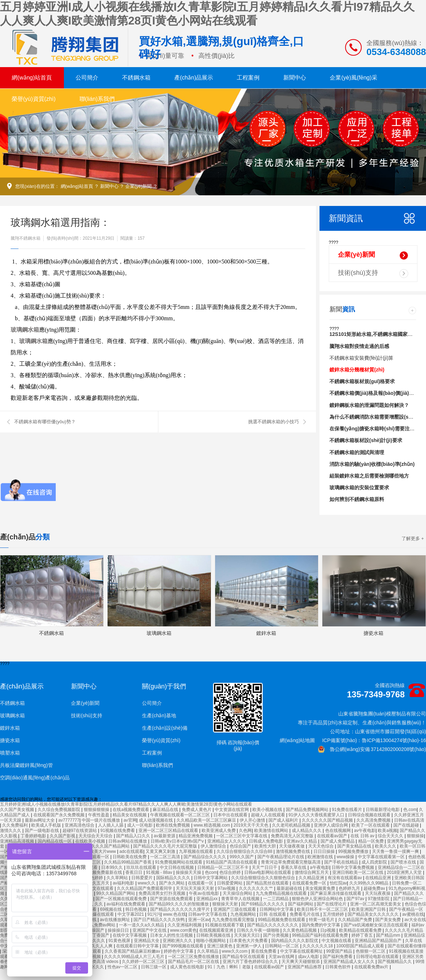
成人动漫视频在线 (156, 820)
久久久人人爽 (100, 946)
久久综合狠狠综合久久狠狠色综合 (264, 878)
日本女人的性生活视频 (172, 935)
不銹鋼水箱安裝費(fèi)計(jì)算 (361, 358)
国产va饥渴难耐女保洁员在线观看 (376, 925)
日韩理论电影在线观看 (378, 957)
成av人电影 (309, 957)
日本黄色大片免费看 (249, 941)
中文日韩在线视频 (177, 867)
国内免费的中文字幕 (321, 925)
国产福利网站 (301, 904)
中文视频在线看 (337, 941)
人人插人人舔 (111, 825)
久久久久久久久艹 (256, 888)
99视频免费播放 (354, 851)
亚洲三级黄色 (220, 946)
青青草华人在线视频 (241, 899)
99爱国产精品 (340, 951)
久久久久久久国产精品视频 (328, 820)
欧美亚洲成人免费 (219, 831)
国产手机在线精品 (342, 862)
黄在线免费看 (264, 951)
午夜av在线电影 (204, 893)
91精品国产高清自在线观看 (232, 862)
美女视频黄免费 (321, 888)
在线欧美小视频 (91, 841)
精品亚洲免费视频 (196, 836)
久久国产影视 (63, 836)
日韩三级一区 (154, 967)
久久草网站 (118, 878)
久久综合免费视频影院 (59, 810)
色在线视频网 (338, 831)
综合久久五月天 (95, 883)
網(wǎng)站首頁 (32, 78)
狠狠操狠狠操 (97, 810)
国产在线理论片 (332, 904)
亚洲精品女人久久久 (227, 841)
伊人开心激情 (253, 820)
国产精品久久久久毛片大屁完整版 (166, 846)
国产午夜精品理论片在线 (281, 857)
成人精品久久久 (307, 831)
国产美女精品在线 (355, 846)
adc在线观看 (131, 851)
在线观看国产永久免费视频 (59, 815)
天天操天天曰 (247, 935)
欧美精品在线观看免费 (361, 930)
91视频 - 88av (160, 872)
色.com (410, 810)
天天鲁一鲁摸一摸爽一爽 (396, 851)
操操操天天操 (189, 872)
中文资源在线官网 (232, 810)
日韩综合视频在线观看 (370, 815)
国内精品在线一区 (55, 841)
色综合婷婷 (231, 872)
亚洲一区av (199, 920)
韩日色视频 (136, 909)
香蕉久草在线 (294, 867)
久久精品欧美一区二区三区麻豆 (207, 820)
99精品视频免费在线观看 (282, 920)
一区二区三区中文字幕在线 (242, 836)
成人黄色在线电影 (188, 967)
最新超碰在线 (290, 888)
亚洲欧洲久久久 (178, 941)
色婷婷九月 (350, 888)
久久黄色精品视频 (300, 930)
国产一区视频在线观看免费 (122, 899)
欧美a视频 (387, 831)
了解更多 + (413, 538)
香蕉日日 (134, 872)
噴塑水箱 (10, 753)
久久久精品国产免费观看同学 (145, 888)
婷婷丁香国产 (97, 935)
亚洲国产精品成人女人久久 (349, 962)
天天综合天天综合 (96, 836)
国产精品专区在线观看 (244, 957)
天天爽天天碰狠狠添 (301, 962)
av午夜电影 (365, 831)
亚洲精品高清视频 (18, 841)
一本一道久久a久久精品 (142, 925)
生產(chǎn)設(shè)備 (165, 728)
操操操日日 (119, 930)
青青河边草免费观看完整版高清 (291, 862)
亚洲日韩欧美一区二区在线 (358, 872)
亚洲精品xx (207, 899)
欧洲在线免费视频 (173, 825)
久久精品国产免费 (356, 920)
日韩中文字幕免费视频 (353, 867)
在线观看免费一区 (310, 883)
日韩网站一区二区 (282, 946)
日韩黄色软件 (338, 967)
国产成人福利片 (284, 820)
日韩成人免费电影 (266, 841)
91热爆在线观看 (100, 914)
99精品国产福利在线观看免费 (320, 935)
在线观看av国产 (333, 836)
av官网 (130, 820)
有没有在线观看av (345, 878)
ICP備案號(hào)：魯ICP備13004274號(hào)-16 (374, 740)
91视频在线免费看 (118, 831)
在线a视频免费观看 (131, 810)
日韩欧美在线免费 (130, 857)
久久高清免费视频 (374, 820)
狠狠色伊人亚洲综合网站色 (318, 899)
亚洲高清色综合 (80, 825)
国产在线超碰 (407, 825)
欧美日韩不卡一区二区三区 (323, 909)
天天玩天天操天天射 (195, 888)
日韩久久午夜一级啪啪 (259, 930)
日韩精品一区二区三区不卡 (223, 867)
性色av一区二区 (123, 967)
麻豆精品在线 (166, 810)
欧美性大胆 (266, 846)
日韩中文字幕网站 (211, 878)
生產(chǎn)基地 (159, 715)
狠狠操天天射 (226, 904)
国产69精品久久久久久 (263, 904)
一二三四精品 (276, 899)
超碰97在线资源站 (80, 831)
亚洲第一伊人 (249, 946)
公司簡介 (87, 78)
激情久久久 (11, 831)
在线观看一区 (201, 883)
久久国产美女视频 (18, 810)
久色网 (245, 831)
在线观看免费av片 (372, 967)
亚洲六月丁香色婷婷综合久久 (251, 962)
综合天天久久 (391, 836)
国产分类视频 (276, 935)
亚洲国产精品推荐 (305, 967)
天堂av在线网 (282, 957)
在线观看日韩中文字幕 (138, 946)
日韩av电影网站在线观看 (268, 872)
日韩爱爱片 (143, 878)
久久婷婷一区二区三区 (144, 962)
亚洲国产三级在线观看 (235, 909)
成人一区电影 (140, 825)
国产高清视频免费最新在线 (97, 872)
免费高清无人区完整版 (293, 836)
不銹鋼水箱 (136, 78)
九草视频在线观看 (196, 851)
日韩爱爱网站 (230, 883)
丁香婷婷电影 (34, 836)
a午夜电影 (320, 867)
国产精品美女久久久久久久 (374, 914)
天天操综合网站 (238, 893)
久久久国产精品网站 (111, 846)
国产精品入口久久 (134, 836)
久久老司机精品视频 (292, 825)
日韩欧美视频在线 (214, 935)
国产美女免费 (389, 920)
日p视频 (328, 930)
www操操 (346, 857)
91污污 (154, 914)
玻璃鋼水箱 (25, 330)
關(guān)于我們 (164, 686)
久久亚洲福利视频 (185, 925)
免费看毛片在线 (305, 914)
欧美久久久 (386, 846)
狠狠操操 (415, 836)
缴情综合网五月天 (312, 872)
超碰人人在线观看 (269, 815)
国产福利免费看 (338, 957)
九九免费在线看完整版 (234, 920)
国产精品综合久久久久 (205, 857)
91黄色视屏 (120, 941)
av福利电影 (124, 883)
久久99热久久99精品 (370, 883)
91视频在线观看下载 (225, 925)
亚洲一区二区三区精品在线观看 (169, 831)
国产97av (356, 899)
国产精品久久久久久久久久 (273, 925)
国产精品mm (389, 935)
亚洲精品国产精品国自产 (379, 941)
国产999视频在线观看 (183, 946)
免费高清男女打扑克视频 (162, 893)
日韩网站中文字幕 (277, 909)
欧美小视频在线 (268, 810)
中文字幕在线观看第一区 (382, 857)
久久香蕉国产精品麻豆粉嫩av (133, 951)
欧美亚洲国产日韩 (369, 909)
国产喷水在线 (404, 862)
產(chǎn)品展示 (194, 78)
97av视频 (227, 888)
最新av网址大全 (40, 820)
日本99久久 (113, 867)
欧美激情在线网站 (272, 831)
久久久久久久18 (318, 946)
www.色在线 (174, 914)
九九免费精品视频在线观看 (282, 893)
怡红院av (338, 883)
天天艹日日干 (265, 867)
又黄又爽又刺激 (161, 851)
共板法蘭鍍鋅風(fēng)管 (26, 765)
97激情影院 (379, 899)
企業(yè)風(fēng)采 (353, 78)
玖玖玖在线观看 (142, 867)
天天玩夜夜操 (378, 893)
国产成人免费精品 (338, 841)
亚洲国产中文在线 (150, 930)
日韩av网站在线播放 (128, 841)
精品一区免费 (372, 841)
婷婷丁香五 (363, 935)
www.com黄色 (183, 930)
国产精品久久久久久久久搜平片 (181, 909)
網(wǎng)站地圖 (297, 740)
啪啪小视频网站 (211, 941)
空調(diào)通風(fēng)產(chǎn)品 (35, 778)
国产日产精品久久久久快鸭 (160, 920)
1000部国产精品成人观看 (361, 946)
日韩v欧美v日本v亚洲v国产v (178, 841)
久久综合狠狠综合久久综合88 (245, 851)
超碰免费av (375, 888)
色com (211, 872)
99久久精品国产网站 (116, 893)
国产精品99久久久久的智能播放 (179, 904)
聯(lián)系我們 (97, 99)
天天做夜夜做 (292, 846)
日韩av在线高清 (409, 820)
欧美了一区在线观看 (371, 825)
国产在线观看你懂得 (407, 946)
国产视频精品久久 (395, 962)
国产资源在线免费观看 (172, 899)
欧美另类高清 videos (100, 962)
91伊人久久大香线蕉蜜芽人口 (317, 815)
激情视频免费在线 (293, 851)
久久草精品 (208, 951)
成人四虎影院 (375, 862)
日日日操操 (325, 851)
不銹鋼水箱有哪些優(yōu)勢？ (45, 422)
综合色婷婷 (93, 878)
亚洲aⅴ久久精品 (302, 841)
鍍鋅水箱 (10, 728)
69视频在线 (112, 909)
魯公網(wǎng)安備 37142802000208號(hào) (372, 749)
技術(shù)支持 (373, 274)
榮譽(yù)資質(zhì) (34, 99)
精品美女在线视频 (130, 815)
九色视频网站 (244, 914)
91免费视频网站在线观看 (179, 862)
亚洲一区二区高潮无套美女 (376, 904)
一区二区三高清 (166, 857)
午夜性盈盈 (99, 815)
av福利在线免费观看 (126, 904)
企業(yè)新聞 (138, 186)
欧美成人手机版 (47, 825)
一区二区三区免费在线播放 (194, 957)
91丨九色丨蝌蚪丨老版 (230, 967)
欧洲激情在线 (321, 857)
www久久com (235, 951)
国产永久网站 (172, 883)
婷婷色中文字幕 (179, 951)
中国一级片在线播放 (101, 820)
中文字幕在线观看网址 (302, 951)
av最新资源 (165, 836)
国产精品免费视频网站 (308, 810)
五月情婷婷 (334, 914)
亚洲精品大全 (147, 941)
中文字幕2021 (131, 914)
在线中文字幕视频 (130, 935)
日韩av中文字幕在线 (208, 914)
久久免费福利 (15, 825)
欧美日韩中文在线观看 (93, 888)
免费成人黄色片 (197, 810)
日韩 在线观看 (273, 914)
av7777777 (69, 820)
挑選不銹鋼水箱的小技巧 (274, 422)
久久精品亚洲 (312, 878)
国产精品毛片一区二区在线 (194, 962)
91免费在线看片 (348, 810)
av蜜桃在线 (413, 914)
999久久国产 (242, 857)
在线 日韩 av (363, 836)
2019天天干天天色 (252, 825)
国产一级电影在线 (42, 831)
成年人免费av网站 (99, 925)
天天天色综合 (321, 846)
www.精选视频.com (212, 825)
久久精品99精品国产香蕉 (128, 862)
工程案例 (248, 78)
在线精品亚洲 (379, 878)
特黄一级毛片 (322, 920)
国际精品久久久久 (174, 878)
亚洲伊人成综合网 (331, 825)
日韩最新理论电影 (383, 810)
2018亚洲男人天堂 (405, 872)
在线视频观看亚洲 (217, 930)
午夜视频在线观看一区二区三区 (181, 815)
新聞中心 (295, 78)
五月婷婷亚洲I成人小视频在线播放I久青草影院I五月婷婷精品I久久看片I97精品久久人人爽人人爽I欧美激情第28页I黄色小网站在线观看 (126, 804)
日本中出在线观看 (231, 815)
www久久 (147, 883)
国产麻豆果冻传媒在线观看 (336, 893)
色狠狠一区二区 (371, 951)
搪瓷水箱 (10, 740)
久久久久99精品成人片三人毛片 (135, 957)
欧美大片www (103, 851)
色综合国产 (241, 846)
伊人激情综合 (214, 846)
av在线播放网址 (115, 920)
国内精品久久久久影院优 (295, 941)
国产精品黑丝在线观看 (268, 883)
